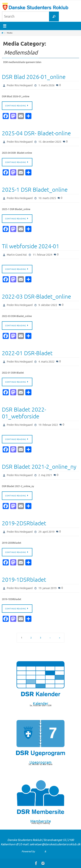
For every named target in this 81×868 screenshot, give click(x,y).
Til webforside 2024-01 (31, 246)
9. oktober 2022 (48, 305)
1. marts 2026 (46, 85)
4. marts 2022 (46, 362)
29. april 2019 (46, 532)
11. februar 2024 (42, 255)
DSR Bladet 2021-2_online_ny (39, 467)
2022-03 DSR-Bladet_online (36, 297)
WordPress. (53, 851)
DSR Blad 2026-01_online (34, 77)
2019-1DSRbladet (24, 580)
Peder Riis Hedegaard (20, 85)
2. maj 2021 (45, 475)
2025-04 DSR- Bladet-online (36, 133)
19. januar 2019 (48, 588)
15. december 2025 (50, 142)
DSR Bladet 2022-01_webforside (24, 413)
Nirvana (40, 851)
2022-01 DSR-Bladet (27, 353)
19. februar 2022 (48, 425)
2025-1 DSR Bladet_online (35, 190)
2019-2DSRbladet (24, 523)
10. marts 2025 (47, 198)
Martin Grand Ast (17, 255)
